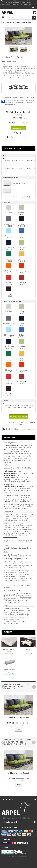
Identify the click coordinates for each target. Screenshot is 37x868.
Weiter (30, 51)
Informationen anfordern (19, 137)
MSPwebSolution (22, 856)
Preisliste (20, 133)
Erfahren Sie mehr (27, 4)
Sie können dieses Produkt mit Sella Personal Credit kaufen (19, 102)
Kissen (30, 542)
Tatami (6, 552)
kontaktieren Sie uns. (10, 537)
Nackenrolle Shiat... (9, 670)
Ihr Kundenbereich (9, 822)
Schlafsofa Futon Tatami (18, 717)
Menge (11, 122)
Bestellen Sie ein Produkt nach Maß (21, 429)
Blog (32, 8)
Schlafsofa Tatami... (9, 649)
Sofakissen (28, 649)
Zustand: (5, 62)
